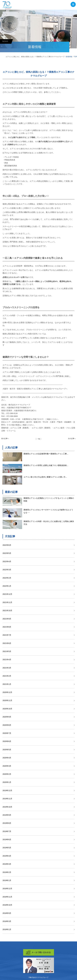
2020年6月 (7, 741)
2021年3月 (7, 668)
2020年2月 (7, 774)
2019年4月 (7, 856)
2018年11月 (7, 897)
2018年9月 (7, 913)
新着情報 (69, 57)
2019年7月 (7, 831)
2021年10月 (7, 611)
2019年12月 (7, 790)
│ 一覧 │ (39, 439)
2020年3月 (7, 766)
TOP (75, 57)
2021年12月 (7, 594)
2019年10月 (7, 807)
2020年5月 (7, 750)
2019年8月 (7, 823)
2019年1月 (7, 880)
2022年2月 (7, 578)
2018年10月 (7, 905)
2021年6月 (7, 643)
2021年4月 (7, 660)
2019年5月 (7, 848)
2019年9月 (7, 815)
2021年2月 (7, 676)
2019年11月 (7, 799)
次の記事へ (72, 439)
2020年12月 (7, 692)
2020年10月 (7, 709)
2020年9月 (7, 717)
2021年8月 (7, 627)
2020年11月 (7, 700)
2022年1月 (7, 586)
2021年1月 (7, 684)
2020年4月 (7, 758)
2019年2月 (7, 872)
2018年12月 (7, 889)
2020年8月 (7, 725)
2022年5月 (7, 553)
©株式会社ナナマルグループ (39, 977)
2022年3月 (7, 570)
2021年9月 (7, 619)
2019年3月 (7, 864)
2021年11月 (7, 602)
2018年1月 (7, 929)
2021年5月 (7, 651)
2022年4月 (7, 561)
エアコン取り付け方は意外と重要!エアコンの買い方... (45, 477)
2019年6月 (7, 840)
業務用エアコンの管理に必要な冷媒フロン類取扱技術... (46, 465)
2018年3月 (7, 921)
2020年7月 (7, 733)
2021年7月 (7, 635)
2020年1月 (7, 782)
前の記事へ (5, 439)
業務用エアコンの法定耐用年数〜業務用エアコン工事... (46, 454)
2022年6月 (7, 545)
